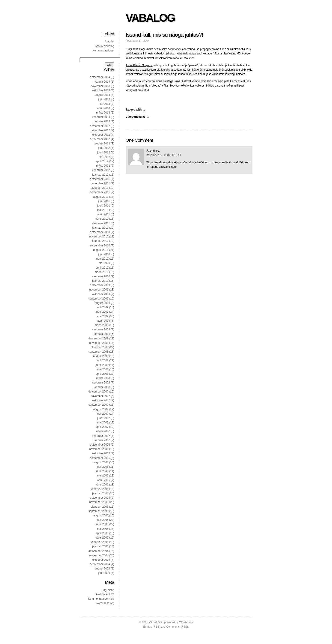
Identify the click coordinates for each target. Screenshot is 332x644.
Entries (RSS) (152, 627)
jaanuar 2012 (100, 175)
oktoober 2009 (101, 294)
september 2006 (100, 458)
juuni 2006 (102, 471)
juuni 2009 (102, 312)
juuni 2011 (104, 206)
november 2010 (99, 237)
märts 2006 (101, 485)
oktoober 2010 (100, 241)
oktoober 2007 (101, 400)
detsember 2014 (100, 77)
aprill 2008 (102, 374)
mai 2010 (104, 263)
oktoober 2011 (100, 188)
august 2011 (101, 197)
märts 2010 (101, 272)
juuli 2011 (104, 201)
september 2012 (100, 139)
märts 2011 (101, 219)
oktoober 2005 (100, 507)
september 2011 (100, 192)
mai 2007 (103, 422)
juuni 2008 (102, 365)
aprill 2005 (102, 533)
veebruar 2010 (101, 276)
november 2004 (99, 555)
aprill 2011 (104, 214)
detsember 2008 (99, 338)
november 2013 (100, 86)
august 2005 (101, 515)
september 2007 (99, 405)
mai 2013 (104, 104)
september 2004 (100, 564)
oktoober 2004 (101, 560)
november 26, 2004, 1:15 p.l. (164, 155)
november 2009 (99, 290)
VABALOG (150, 18)
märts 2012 (103, 166)
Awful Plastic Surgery (139, 65)
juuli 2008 (102, 360)
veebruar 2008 (101, 383)
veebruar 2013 (101, 117)
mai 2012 (104, 157)
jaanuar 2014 (102, 82)
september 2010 (100, 246)
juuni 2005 (102, 524)
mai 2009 (103, 316)
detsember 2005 (100, 498)
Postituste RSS (105, 594)
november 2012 (100, 130)
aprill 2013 (104, 108)
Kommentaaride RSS (101, 599)
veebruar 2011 (101, 223)
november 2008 (99, 343)
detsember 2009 (100, 285)
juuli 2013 (104, 99)
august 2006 (101, 462)
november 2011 (100, 183)
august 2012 (102, 144)
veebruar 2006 (99, 489)
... (144, 110)
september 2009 (99, 299)
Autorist (109, 42)
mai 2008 (103, 369)
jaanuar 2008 (102, 387)
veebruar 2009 (101, 329)
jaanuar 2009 (102, 334)
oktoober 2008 (100, 347)
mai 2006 (103, 476)
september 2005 (99, 511)
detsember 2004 (99, 551)
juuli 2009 (102, 307)
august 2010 (101, 250)
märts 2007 (103, 431)
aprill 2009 (104, 321)
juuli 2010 (104, 254)
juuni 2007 (104, 418)
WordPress (186, 622)
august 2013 (102, 95)
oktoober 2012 (101, 135)
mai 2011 (103, 210)
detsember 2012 (100, 126)
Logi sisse (108, 590)
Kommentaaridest (103, 51)
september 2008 (99, 352)
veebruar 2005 (99, 542)
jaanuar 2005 (100, 546)
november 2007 (100, 396)
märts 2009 (101, 325)
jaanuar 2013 (102, 121)
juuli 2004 (104, 573)
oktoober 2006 (101, 453)
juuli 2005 (102, 520)
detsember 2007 (99, 392)
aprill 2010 (102, 268)
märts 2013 (103, 113)
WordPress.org (105, 603)
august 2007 (101, 409)
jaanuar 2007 (102, 440)
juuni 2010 (102, 259)
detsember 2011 (100, 179)
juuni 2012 (104, 153)
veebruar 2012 (101, 170)
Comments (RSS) (177, 627)
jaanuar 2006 (100, 493)
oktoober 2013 (101, 90)
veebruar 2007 (101, 436)
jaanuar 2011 (100, 228)
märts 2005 (101, 538)
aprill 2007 (102, 427)
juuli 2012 (104, 148)
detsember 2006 (100, 445)
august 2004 (102, 569)
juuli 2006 (102, 467)
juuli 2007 (102, 414)
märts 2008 (103, 378)
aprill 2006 (104, 480)
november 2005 (99, 502)
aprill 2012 (102, 161)
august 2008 (101, 356)
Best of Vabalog (104, 46)
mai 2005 (103, 529)
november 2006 (99, 449)
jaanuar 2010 (100, 281)
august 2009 (102, 303)
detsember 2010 (100, 232)
